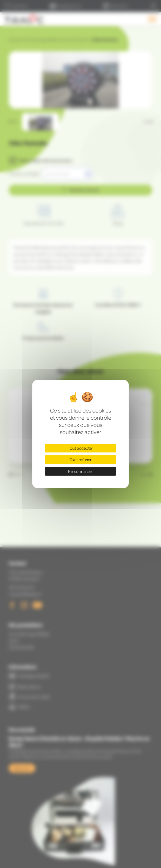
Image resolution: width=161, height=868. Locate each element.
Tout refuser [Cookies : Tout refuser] (80, 460)
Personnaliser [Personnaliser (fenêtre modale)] (80, 471)
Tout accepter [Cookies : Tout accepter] (80, 448)
